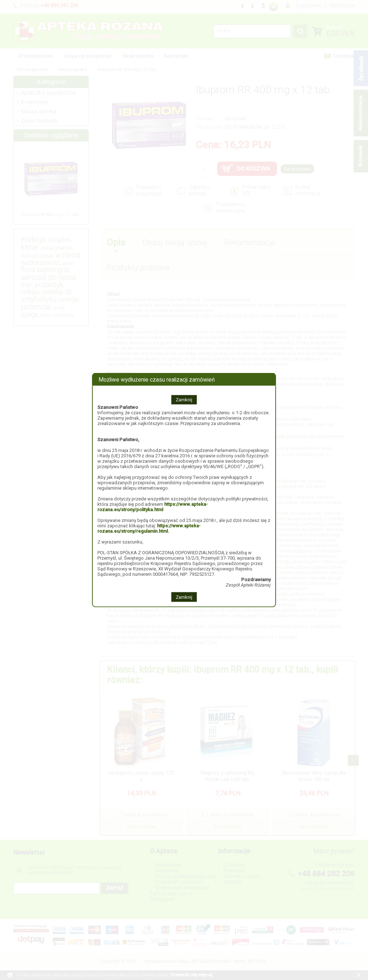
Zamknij (184, 400)
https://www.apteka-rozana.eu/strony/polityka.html (153, 507)
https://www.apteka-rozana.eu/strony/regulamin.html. (149, 528)
